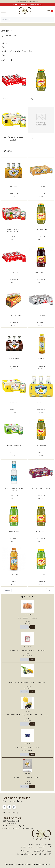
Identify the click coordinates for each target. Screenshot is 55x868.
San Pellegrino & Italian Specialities (17, 51)
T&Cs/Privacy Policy (10, 813)
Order (49, 11)
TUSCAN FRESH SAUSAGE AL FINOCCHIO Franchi (27, 650)
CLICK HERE (39, 5)
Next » (50, 590)
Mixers (4, 43)
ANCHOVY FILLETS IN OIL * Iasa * (27, 747)
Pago (4, 47)
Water (4, 55)
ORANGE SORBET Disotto (27, 618)
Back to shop (9, 36)
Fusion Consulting (44, 864)
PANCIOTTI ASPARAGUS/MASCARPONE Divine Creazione (28, 715)
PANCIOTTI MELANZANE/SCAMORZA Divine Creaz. (27, 683)
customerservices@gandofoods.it (28, 2)
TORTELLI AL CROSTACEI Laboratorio (28, 777)
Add (32, 627)
